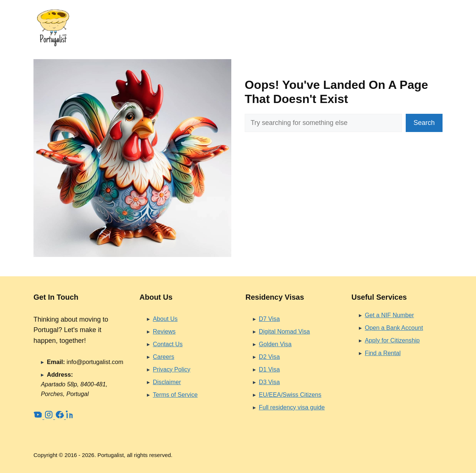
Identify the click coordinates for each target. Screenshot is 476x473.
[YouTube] (39, 417)
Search (424, 123)
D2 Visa (269, 357)
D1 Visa (269, 369)
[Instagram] (50, 417)
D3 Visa (269, 382)
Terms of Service (175, 395)
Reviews (164, 331)
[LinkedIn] (70, 417)
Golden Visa (275, 344)
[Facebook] (60, 417)
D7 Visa (269, 319)
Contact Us (168, 344)
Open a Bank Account (394, 328)
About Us (165, 319)
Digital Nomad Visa (284, 331)
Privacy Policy (172, 369)
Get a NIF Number (389, 315)
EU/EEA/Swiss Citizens (290, 395)
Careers (164, 357)
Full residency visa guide (292, 407)
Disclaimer (167, 382)
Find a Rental (383, 353)
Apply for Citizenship (392, 340)
